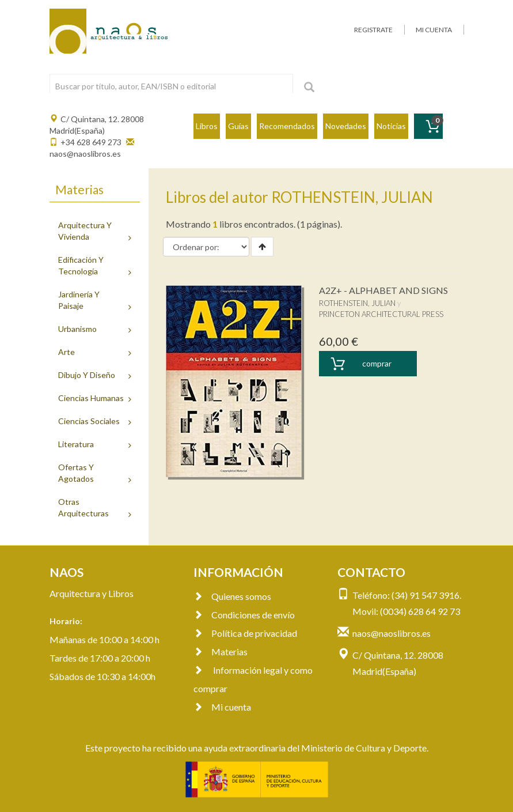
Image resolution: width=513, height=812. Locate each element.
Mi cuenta (222, 707)
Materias (221, 652)
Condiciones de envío (244, 615)
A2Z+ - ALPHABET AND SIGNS (383, 290)
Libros (207, 126)
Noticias (391, 126)
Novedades (346, 126)
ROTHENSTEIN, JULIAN (357, 303)
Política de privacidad (245, 633)
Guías (238, 126)
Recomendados (287, 126)
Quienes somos (232, 596)
